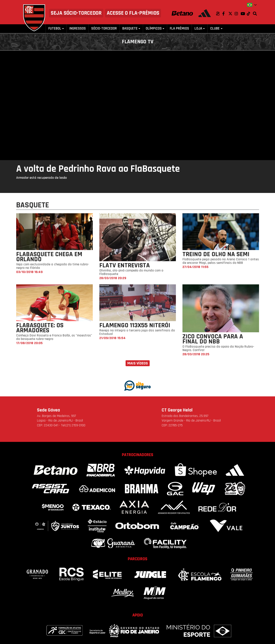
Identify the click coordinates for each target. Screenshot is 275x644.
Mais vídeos (138, 363)
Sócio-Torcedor (104, 29)
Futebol (55, 29)
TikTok (250, 14)
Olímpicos (154, 29)
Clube (215, 29)
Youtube (244, 14)
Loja (198, 29)
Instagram (238, 14)
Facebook (225, 14)
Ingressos (78, 29)
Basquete (130, 29)
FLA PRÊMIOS (179, 29)
